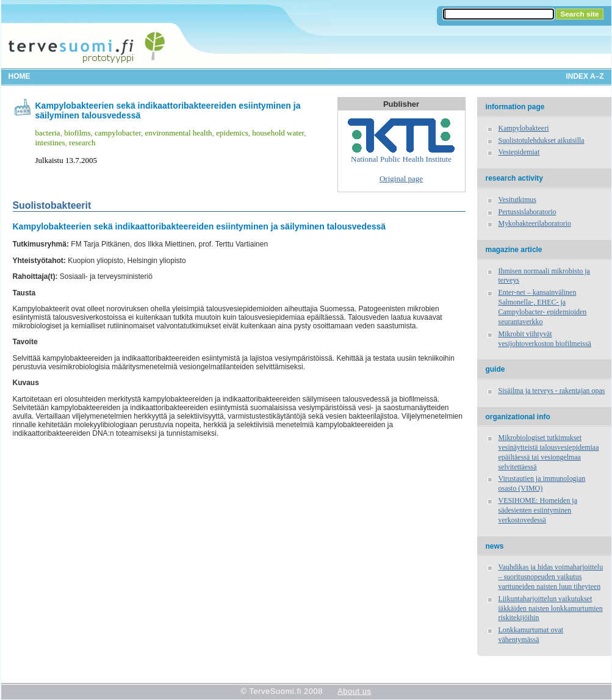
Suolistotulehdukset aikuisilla (542, 140)
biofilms (77, 133)
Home (20, 76)
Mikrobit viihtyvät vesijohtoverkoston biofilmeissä (545, 339)
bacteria (48, 133)
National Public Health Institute (401, 141)
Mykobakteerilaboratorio (535, 223)
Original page (401, 179)
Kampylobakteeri (524, 128)
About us (354, 691)
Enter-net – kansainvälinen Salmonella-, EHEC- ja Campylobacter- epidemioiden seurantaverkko (543, 307)
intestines (50, 143)
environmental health (178, 133)
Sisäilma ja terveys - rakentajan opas (552, 391)
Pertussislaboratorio (527, 212)
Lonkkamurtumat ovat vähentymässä (531, 635)
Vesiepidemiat (519, 152)
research (82, 143)
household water (278, 133)
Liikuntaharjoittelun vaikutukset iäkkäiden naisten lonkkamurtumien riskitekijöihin (551, 608)
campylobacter (118, 133)
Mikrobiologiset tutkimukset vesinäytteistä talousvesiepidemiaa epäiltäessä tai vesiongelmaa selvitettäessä (549, 452)
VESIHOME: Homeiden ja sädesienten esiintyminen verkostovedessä (538, 510)
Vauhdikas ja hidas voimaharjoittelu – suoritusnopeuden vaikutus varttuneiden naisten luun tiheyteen (551, 577)
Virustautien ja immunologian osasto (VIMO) (542, 483)
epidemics (232, 133)
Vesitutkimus (517, 200)
